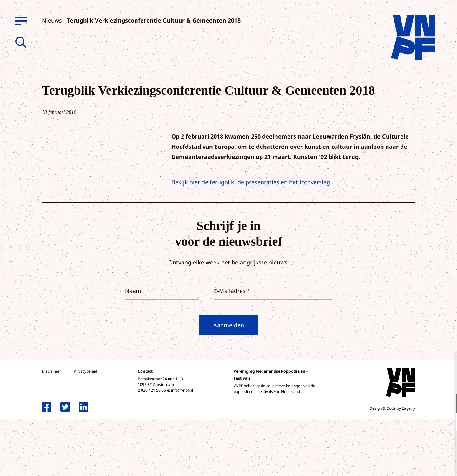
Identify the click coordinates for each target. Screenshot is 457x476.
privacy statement (426, 382)
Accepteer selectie (403, 464)
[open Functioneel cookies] (447, 404)
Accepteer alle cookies (403, 446)
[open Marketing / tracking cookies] (447, 423)
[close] (447, 364)
